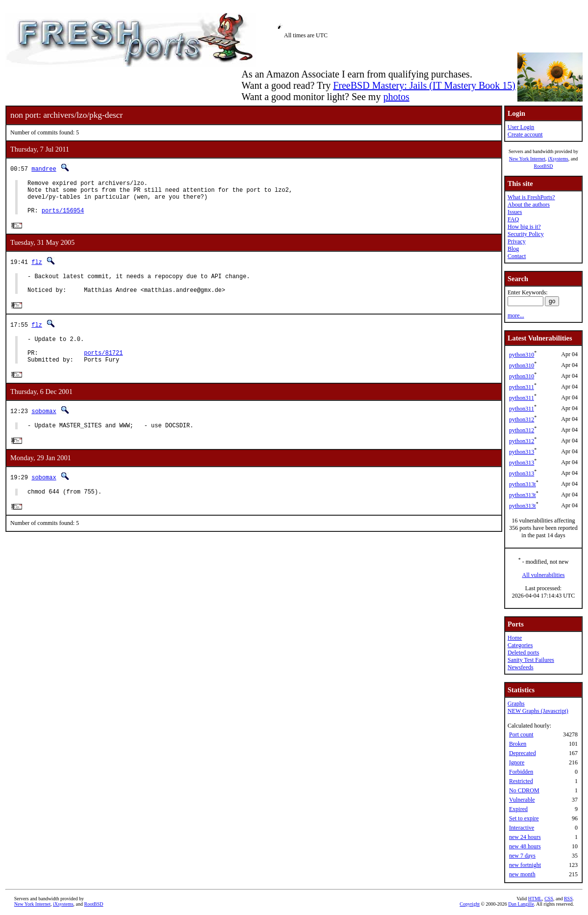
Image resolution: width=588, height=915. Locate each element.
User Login (521, 127)
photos (396, 97)
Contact (517, 256)
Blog (513, 249)
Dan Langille (521, 904)
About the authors (529, 205)
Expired (518, 809)
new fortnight (525, 865)
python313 (522, 452)
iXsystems (558, 159)
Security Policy (526, 234)
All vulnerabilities (544, 575)
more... (516, 315)
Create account (525, 134)
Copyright (470, 904)
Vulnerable (522, 800)
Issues (515, 212)
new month (522, 874)
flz (37, 270)
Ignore (517, 762)
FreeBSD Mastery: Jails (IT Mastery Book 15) (424, 85)
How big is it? (524, 227)
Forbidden (521, 772)
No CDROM (524, 790)
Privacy (517, 241)
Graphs (516, 704)
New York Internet (527, 159)
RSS (568, 899)
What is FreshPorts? (531, 197)
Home (515, 638)
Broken (518, 744)
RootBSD (544, 166)
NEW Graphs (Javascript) (538, 711)
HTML (535, 899)
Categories (520, 645)
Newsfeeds (521, 667)
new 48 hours (525, 846)
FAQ (513, 219)
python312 (522, 419)
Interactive (522, 828)
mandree (44, 169)
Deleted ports (523, 653)
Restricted (521, 781)
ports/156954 (63, 218)
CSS (549, 899)
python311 (522, 387)
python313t (523, 484)
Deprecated (523, 753)
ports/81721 (103, 369)
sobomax (44, 430)
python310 (522, 355)
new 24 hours (525, 837)
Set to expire (524, 818)
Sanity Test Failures (531, 660)
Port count (521, 734)
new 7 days (522, 856)
